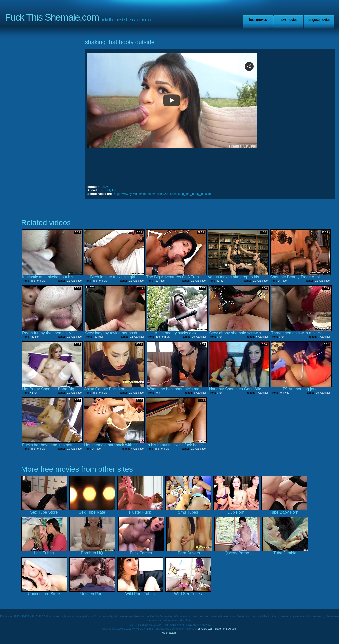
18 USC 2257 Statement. (213, 629)
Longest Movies (319, 20)
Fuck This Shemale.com (52, 17)
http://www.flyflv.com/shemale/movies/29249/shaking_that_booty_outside (162, 194)
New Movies (288, 20)
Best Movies (258, 20)
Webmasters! (169, 633)
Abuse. (232, 629)
